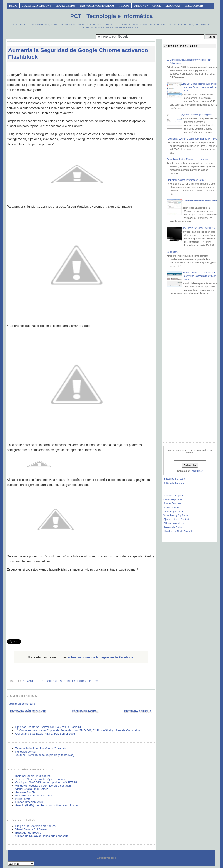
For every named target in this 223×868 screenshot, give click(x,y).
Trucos (124, 6)
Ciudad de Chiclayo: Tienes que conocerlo (42, 836)
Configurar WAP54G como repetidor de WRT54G (46, 782)
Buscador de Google (28, 833)
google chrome (47, 681)
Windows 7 (141, 6)
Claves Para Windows (36, 6)
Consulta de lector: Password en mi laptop (188, 159)
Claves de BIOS (65, 6)
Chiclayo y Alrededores (175, 523)
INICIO (13, 6)
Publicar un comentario (21, 704)
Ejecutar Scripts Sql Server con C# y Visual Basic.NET (50, 727)
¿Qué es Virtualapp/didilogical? (197, 115)
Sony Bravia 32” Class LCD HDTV (198, 228)
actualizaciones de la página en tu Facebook (101, 657)
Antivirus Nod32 (25, 792)
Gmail (157, 6)
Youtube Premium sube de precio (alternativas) (45, 755)
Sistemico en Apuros (174, 496)
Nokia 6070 (23, 799)
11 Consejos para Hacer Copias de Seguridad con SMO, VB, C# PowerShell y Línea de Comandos (78, 730)
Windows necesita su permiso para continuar (44, 786)
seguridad (68, 681)
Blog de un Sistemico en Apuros (35, 826)
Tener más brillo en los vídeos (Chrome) (41, 748)
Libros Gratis (194, 6)
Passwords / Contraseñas (97, 6)
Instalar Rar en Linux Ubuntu (33, 776)
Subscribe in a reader (175, 479)
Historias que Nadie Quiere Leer (179, 531)
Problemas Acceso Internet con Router (186, 180)
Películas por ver (26, 752)
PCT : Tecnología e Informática (111, 16)
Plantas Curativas (172, 503)
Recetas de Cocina (173, 527)
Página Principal (85, 711)
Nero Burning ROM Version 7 (34, 795)
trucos (93, 681)
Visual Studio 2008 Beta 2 (32, 789)
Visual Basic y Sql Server (31, 829)
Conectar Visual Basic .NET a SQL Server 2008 (45, 734)
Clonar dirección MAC (29, 802)
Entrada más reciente (28, 711)
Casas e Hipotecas (173, 500)
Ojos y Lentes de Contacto (177, 519)
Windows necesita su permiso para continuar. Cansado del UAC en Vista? (199, 276)
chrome (28, 681)
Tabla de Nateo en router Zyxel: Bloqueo (41, 779)
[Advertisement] (86, 67)
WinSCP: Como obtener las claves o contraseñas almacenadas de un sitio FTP (199, 87)
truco (81, 681)
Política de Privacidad (174, 483)
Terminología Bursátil (174, 512)
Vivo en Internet (171, 508)
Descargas (173, 6)
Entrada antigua (138, 711)
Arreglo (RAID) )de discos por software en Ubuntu (47, 805)
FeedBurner (197, 471)
